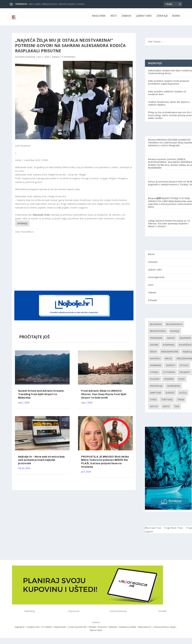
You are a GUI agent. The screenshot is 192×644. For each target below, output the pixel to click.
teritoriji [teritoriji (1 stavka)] (167, 402)
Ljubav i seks (144, 18)
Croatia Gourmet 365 (77, 629)
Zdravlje (162, 18)
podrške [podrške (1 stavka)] (169, 381)
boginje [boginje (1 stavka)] (175, 333)
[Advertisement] (74, 264)
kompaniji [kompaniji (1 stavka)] (169, 347)
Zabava (126, 18)
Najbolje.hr (20, 629)
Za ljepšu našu (33, 629)
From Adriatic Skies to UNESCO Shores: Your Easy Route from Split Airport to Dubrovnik (104, 396)
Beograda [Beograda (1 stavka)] (156, 326)
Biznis (176, 18)
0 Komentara (68, 59)
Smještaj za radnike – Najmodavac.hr (135, 629)
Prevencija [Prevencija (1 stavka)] (156, 388)
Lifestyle (153, 264)
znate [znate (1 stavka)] (166, 409)
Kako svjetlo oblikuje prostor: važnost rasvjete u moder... (57, 4)
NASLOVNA (99, 18)
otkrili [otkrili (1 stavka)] (154, 374)
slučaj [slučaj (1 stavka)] (183, 395)
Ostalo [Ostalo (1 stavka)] (184, 367)
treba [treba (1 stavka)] (181, 402)
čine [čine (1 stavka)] (177, 409)
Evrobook (102, 629)
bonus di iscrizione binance (163, 184)
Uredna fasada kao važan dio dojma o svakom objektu (169, 105)
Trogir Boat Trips (173, 530)
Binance (152, 142)
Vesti (114, 18)
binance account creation (162, 161)
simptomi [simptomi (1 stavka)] (155, 395)
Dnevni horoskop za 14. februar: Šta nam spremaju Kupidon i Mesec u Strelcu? (169, 226)
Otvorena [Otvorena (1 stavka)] (169, 374)
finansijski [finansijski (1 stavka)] (156, 340)
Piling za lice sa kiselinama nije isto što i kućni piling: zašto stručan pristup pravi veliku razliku (170, 117)
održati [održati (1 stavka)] (170, 367)
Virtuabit (92, 629)
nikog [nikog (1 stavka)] (168, 361)
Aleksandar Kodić (41, 217)
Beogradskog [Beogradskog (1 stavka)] (174, 326)
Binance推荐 (155, 200)
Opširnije (22, 226)
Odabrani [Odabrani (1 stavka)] (156, 367)
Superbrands (60, 629)
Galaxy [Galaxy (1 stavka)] (171, 340)
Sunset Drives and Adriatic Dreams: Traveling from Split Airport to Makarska (41, 396)
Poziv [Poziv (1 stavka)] (181, 381)
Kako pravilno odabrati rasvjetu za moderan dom (167, 95)
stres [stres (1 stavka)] (153, 402)
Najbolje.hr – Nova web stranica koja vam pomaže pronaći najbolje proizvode (41, 462)
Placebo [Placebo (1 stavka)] (155, 381)
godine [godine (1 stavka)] (154, 347)
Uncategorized (156, 279)
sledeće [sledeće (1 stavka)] (170, 395)
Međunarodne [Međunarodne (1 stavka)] (170, 354)
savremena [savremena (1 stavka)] (173, 388)
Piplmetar (113, 629)
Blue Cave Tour (153, 530)
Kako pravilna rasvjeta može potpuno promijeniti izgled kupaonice (169, 84)
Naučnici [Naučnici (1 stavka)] (155, 361)
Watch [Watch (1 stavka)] (154, 409)
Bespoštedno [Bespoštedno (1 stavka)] (158, 333)
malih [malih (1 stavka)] (153, 354)
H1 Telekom (47, 629)
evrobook (30, 59)
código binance (156, 223)
